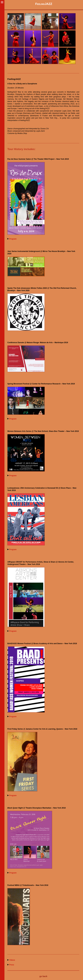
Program (13, 239)
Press (12, 965)
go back (43, 976)
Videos (12, 960)
